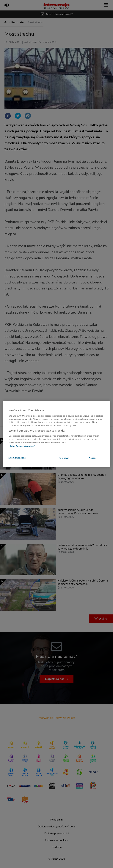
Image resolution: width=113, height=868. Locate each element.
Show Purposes (17, 458)
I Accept (92, 458)
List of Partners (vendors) (22, 446)
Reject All (64, 458)
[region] (56, 434)
